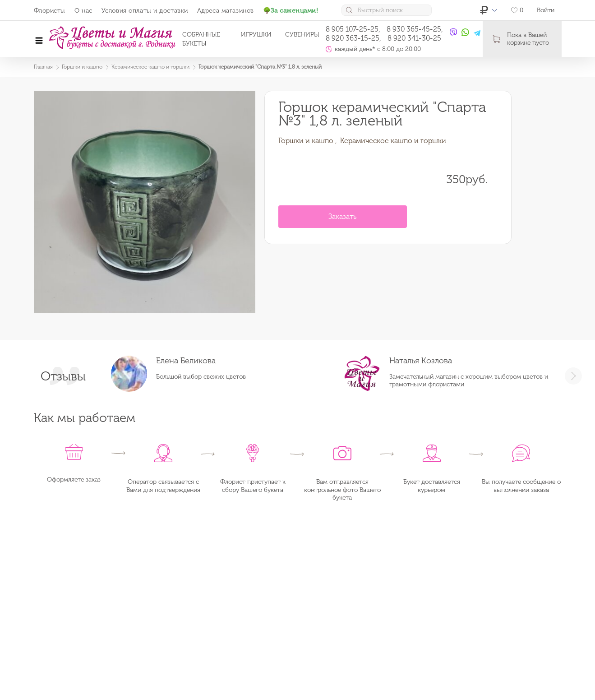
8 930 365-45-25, (415, 29)
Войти (546, 10)
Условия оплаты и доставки (145, 11)
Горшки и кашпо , (308, 141)
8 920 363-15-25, (353, 38)
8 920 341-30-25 (414, 38)
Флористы (50, 11)
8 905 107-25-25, (353, 29)
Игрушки (256, 35)
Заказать (342, 216)
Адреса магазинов (226, 11)
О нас (83, 11)
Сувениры (302, 35)
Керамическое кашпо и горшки (393, 141)
